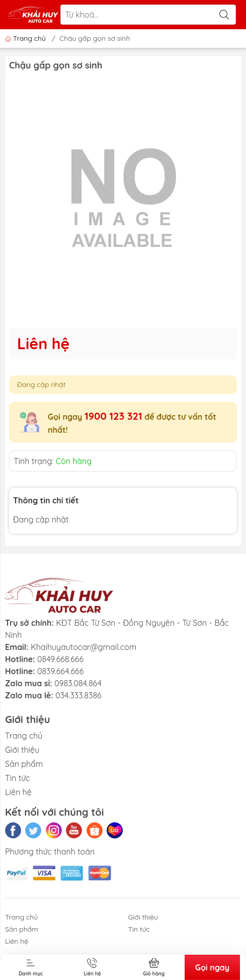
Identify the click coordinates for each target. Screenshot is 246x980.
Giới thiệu (22, 750)
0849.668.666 (60, 659)
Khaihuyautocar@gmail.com (84, 647)
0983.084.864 (78, 683)
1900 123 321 (113, 416)
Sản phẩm (24, 764)
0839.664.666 (60, 671)
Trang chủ (26, 38)
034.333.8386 (78, 695)
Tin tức (18, 778)
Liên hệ (18, 792)
